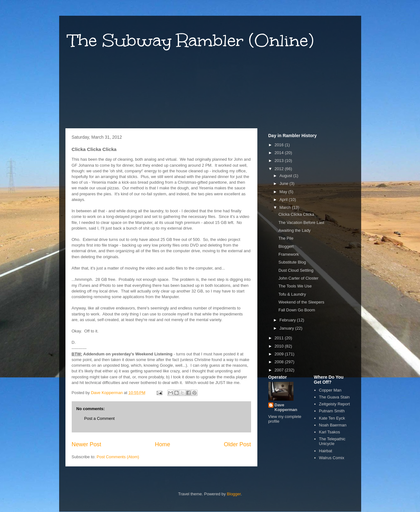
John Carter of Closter (298, 278)
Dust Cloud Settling (296, 270)
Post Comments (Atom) (118, 457)
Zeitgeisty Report (334, 404)
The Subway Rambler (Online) (191, 40)
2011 (280, 338)
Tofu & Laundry (292, 294)
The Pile (286, 238)
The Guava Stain (334, 397)
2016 (280, 145)
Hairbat (326, 451)
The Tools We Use (295, 286)
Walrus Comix (332, 458)
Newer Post (87, 444)
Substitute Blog (292, 262)
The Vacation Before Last (301, 223)
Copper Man (330, 390)
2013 (280, 161)
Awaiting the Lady (294, 230)
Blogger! (286, 246)
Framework (289, 254)
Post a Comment (100, 418)
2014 (280, 153)
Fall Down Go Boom (297, 310)
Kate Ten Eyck (332, 418)
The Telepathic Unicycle (332, 441)
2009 (280, 354)
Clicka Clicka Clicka (296, 214)
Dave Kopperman (286, 407)
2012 (280, 169)
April (284, 200)
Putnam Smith (332, 411)
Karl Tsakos (330, 432)
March (286, 207)
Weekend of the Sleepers (301, 302)
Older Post (238, 444)
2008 (280, 362)
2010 (280, 346)
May (284, 192)
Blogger (234, 494)
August (286, 176)
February (288, 320)
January (287, 328)
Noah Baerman (333, 425)
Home (162, 444)
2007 (280, 370)
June (284, 184)
